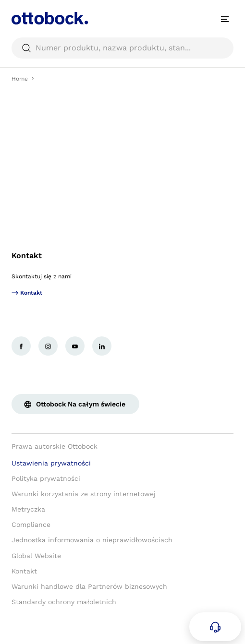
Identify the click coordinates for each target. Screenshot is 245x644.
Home (20, 79)
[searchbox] (122, 48)
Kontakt (27, 256)
